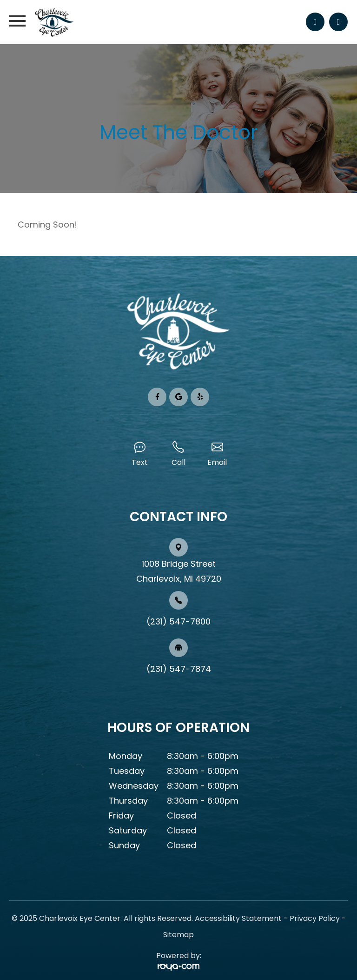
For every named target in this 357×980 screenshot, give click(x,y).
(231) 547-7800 (178, 621)
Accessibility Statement (238, 918)
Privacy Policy (315, 918)
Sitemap (178, 935)
